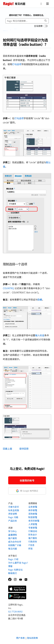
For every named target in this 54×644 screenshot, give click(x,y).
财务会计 (33, 535)
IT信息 (31, 545)
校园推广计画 (15, 545)
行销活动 (33, 531)
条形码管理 (34, 521)
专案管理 (33, 528)
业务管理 (33, 507)
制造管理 (33, 517)
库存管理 (33, 510)
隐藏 (40, 300)
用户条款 (20, 638)
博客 (10, 566)
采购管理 (33, 514)
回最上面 (7, 449)
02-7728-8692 (15, 612)
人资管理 (33, 524)
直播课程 (13, 535)
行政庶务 (33, 542)
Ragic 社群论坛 (15, 570)
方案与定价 (14, 507)
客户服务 (33, 538)
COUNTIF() (8, 288)
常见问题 (13, 549)
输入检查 (40, 335)
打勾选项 (17, 64)
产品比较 (13, 521)
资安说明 (13, 514)
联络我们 (13, 573)
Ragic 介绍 (13, 559)
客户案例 (13, 538)
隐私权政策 (32, 638)
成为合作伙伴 (15, 542)
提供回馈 (24, 449)
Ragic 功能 (13, 517)
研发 (31, 549)
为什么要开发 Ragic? (18, 563)
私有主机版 (14, 510)
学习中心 (13, 531)
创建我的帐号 (27, 481)
